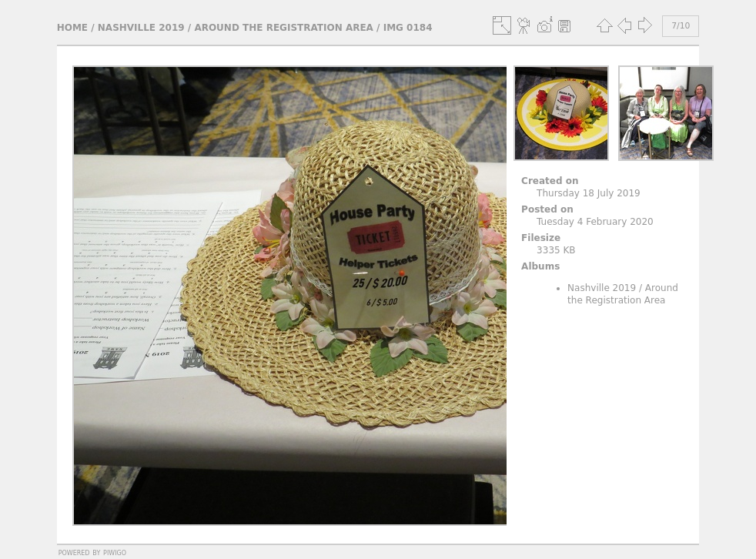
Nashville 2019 (141, 28)
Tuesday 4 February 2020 (595, 222)
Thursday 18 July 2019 (589, 193)
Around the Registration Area (284, 28)
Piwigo (115, 552)
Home (72, 28)
